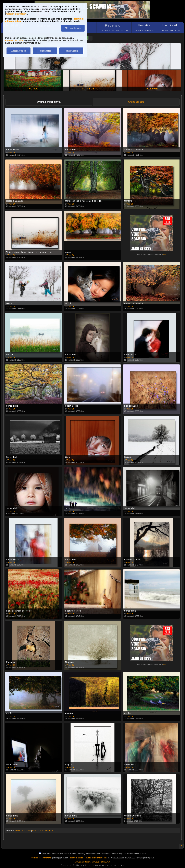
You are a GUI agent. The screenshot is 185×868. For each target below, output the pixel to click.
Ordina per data (136, 102)
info (164, 254)
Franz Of (11, 153)
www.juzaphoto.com (83, 862)
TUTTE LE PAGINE (22, 831)
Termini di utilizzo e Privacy (80, 858)
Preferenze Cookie (14, 40)
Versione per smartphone (41, 858)
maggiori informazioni (16, 14)
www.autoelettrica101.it (101, 862)
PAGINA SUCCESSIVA (43, 831)
